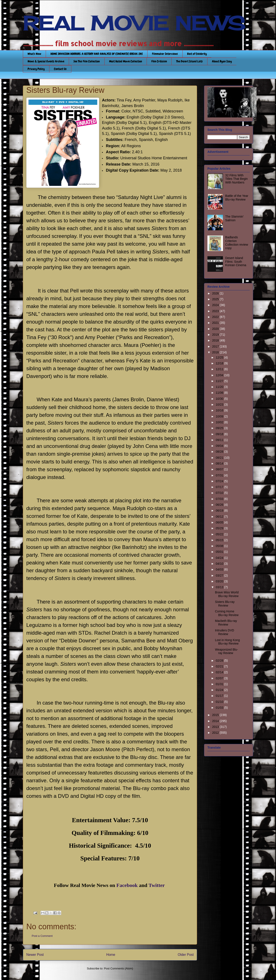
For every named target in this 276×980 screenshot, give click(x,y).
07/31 (220, 475)
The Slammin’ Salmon (234, 218)
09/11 (220, 440)
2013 (216, 727)
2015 (216, 715)
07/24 (220, 481)
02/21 (220, 666)
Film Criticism (159, 61)
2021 (216, 323)
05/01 (220, 552)
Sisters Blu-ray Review (225, 604)
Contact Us (60, 69)
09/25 (220, 428)
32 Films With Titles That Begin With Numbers (237, 179)
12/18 (220, 363)
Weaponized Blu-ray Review (226, 651)
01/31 (220, 684)
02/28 (220, 661)
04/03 (220, 569)
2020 (216, 329)
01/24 (220, 690)
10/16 (220, 410)
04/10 (220, 564)
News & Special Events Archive (46, 61)
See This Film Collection (87, 61)
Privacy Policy (36, 69)
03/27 (220, 575)
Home (111, 955)
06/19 (220, 511)
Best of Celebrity (197, 54)
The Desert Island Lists (189, 61)
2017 (216, 346)
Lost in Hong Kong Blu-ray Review (227, 642)
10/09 (220, 416)
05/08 (220, 546)
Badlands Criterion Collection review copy (237, 243)
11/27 (220, 381)
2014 (216, 721)
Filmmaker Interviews (165, 54)
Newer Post (35, 955)
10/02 (220, 422)
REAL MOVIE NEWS (134, 23)
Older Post (186, 955)
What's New (34, 54)
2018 (216, 340)
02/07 (220, 678)
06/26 (220, 505)
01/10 (220, 702)
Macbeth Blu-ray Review (226, 623)
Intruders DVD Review (225, 632)
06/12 (220, 517)
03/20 (220, 581)
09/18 (220, 434)
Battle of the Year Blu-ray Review (237, 198)
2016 (216, 352)
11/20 (220, 387)
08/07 (220, 469)
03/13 (220, 587)
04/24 (220, 558)
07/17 (220, 487)
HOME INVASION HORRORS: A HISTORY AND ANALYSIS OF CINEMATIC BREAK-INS (97, 54)
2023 (216, 311)
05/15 (220, 540)
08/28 (220, 452)
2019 (216, 335)
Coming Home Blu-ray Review (227, 613)
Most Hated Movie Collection (126, 61)
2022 (216, 317)
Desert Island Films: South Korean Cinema (236, 262)
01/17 (220, 696)
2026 (216, 293)
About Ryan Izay (222, 61)
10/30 (220, 399)
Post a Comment (42, 936)
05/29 (220, 528)
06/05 (220, 522)
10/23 (220, 405)
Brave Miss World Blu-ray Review (227, 594)
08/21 (220, 458)
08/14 (220, 463)
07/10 (220, 493)
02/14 (220, 672)
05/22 (220, 534)
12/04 (220, 375)
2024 (216, 305)
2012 (216, 733)
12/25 (220, 357)
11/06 (220, 393)
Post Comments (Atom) (118, 968)
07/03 (220, 499)
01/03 (220, 708)
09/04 (220, 446)
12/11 (220, 369)
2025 (216, 299)
